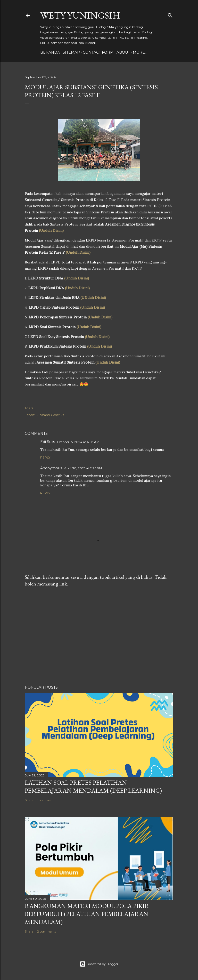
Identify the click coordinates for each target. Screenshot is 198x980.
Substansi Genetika (50, 415)
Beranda (50, 52)
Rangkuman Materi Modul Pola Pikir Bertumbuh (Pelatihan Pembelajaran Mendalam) (87, 914)
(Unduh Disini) (51, 230)
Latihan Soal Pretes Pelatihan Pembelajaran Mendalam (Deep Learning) (93, 786)
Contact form (98, 52)
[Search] (170, 14)
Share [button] (29, 408)
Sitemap (71, 52)
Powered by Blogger (99, 964)
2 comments (47, 931)
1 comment (46, 800)
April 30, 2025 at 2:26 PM (83, 468)
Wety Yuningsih (80, 15)
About (123, 52)
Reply (45, 457)
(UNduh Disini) (93, 298)
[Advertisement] (99, 636)
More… (140, 52)
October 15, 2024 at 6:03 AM (78, 442)
